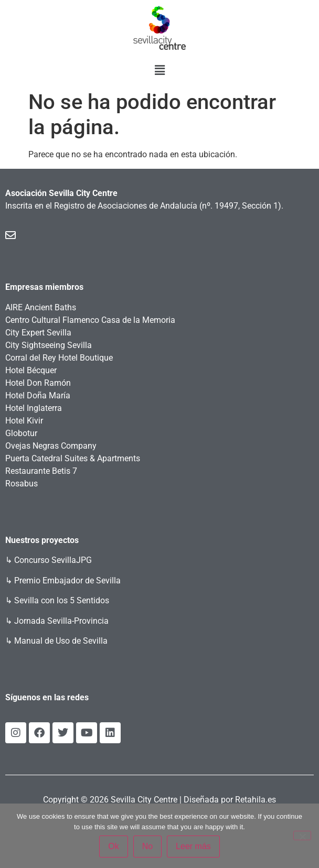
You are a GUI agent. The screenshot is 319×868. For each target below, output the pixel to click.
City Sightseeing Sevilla (49, 345)
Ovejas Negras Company (51, 446)
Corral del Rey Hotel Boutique (59, 358)
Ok (113, 846)
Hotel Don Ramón (38, 383)
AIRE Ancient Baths (41, 307)
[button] (159, 70)
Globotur (21, 433)
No (147, 846)
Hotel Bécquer (31, 370)
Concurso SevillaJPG (53, 560)
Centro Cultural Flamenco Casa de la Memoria (90, 320)
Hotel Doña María (38, 395)
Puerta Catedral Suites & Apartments (73, 458)
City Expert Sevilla (38, 333)
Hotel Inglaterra (34, 408)
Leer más (193, 846)
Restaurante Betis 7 (41, 471)
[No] (302, 836)
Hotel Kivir (24, 421)
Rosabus (22, 484)
